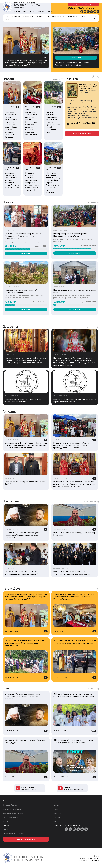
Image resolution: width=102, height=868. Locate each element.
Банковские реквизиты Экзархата (83, 4)
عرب (91, 8)
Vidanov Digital (95, 860)
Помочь (24, 12)
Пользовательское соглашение (89, 858)
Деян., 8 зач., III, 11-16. (75, 123)
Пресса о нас (42, 12)
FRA (78, 8)
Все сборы (92, 203)
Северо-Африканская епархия (55, 17)
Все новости (55, 79)
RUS (69, 8)
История (8, 20)
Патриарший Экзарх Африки (32, 17)
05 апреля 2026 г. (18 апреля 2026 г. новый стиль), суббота (88, 86)
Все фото (93, 589)
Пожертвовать (76, 58)
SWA (82, 8)
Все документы (90, 327)
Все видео (92, 688)
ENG (74, 8)
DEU (86, 8)
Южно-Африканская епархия (78, 17)
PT (98, 8)
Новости (17, 12)
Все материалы (90, 501)
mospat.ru (68, 787)
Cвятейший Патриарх (12, 17)
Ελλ (95, 8)
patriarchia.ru (27, 787)
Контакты (6, 829)
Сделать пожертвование (82, 133)
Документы (32, 12)
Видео (50, 12)
